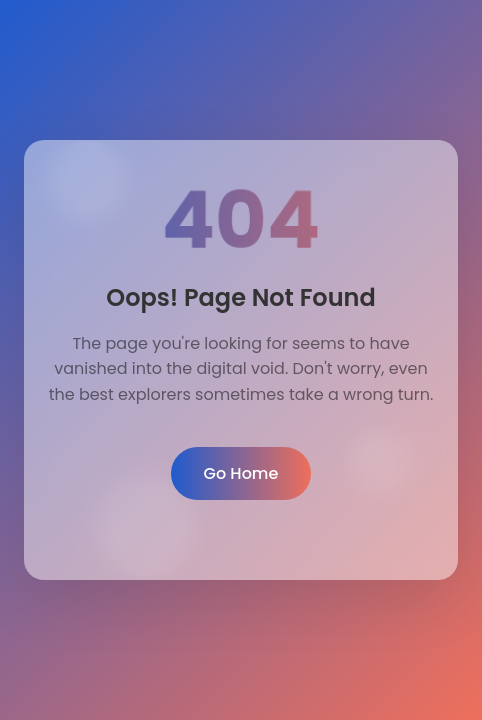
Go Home (241, 473)
